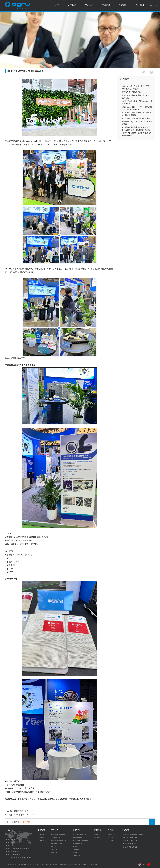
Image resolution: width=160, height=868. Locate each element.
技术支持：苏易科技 (91, 865)
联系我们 (111, 841)
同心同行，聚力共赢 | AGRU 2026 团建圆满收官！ (137, 102)
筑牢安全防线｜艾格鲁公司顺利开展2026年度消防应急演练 (136, 87)
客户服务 (140, 6)
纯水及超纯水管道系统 (59, 841)
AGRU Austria (11, 840)
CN (152, 864)
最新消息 (97, 835)
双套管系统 (77, 856)
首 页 (57, 6)
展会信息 (97, 838)
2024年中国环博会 (21, 811)
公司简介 (41, 835)
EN (143, 864)
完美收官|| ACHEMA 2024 (24, 815)
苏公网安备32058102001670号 (71, 865)
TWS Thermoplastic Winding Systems (19, 858)
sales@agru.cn (131, 844)
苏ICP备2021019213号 (50, 865)
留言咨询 (111, 838)
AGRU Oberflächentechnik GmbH (17, 849)
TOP (152, 823)
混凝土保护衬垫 (57, 844)
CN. (156, 6)
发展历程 (41, 838)
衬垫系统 (54, 850)
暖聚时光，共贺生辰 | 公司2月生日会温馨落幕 (137, 123)
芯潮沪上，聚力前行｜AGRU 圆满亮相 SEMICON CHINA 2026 (137, 108)
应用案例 (106, 6)
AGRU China (11, 846)
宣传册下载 (112, 835)
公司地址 (41, 841)
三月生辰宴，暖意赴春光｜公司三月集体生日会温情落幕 (137, 114)
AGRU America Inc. (13, 843)
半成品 (54, 847)
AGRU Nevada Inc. (13, 852)
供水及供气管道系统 (58, 835)
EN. (152, 6)
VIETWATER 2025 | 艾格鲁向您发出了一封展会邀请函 (137, 134)
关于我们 (72, 6)
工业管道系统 (56, 838)
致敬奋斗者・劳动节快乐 (131, 92)
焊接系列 (54, 853)
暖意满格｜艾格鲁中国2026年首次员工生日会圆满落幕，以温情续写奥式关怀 (137, 129)
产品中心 (89, 6)
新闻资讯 (123, 6)
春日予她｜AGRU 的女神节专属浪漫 (136, 118)
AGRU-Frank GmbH (13, 855)
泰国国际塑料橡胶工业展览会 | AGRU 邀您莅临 (136, 97)
